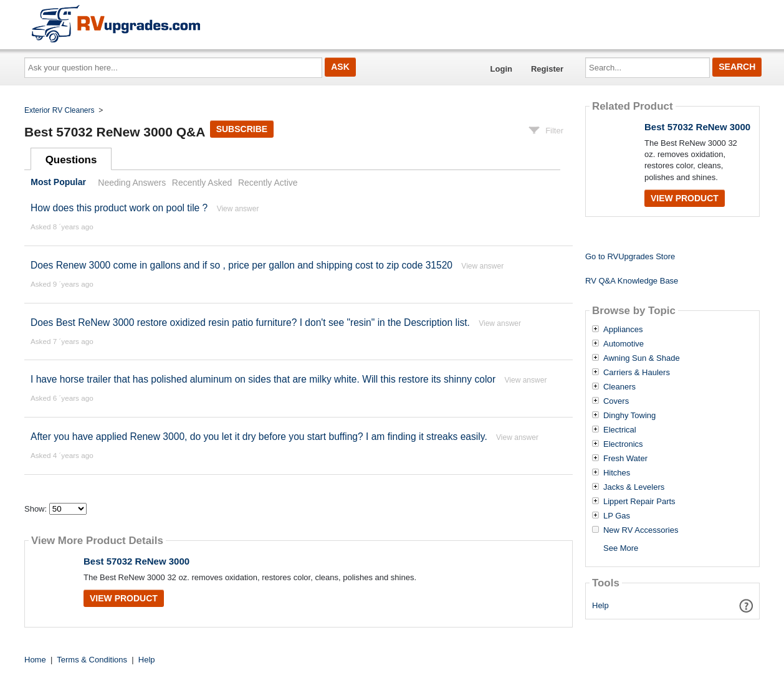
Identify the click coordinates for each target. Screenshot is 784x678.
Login (501, 69)
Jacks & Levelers (634, 487)
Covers (616, 401)
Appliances (623, 330)
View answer (238, 209)
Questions (71, 160)
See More (621, 548)
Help (600, 605)
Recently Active (268, 183)
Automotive (624, 344)
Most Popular (58, 183)
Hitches (617, 473)
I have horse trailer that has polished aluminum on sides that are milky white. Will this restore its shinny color (263, 379)
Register (547, 69)
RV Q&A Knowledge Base (632, 281)
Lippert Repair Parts (639, 502)
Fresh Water (625, 459)
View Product (124, 598)
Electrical (620, 430)
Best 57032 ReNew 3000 (136, 561)
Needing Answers (132, 183)
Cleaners (619, 387)
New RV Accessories (641, 530)
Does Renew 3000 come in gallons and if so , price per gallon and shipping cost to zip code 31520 (241, 265)
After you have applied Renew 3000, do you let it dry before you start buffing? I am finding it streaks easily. (259, 437)
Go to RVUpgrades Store (630, 256)
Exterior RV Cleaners (60, 110)
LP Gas (617, 516)
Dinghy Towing (629, 416)
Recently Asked (202, 183)
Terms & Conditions (92, 660)
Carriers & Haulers (637, 373)
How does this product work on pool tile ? (119, 208)
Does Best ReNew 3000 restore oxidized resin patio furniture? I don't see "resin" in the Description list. (250, 322)
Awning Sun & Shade (642, 358)
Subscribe (242, 129)
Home (35, 660)
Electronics (623, 444)
